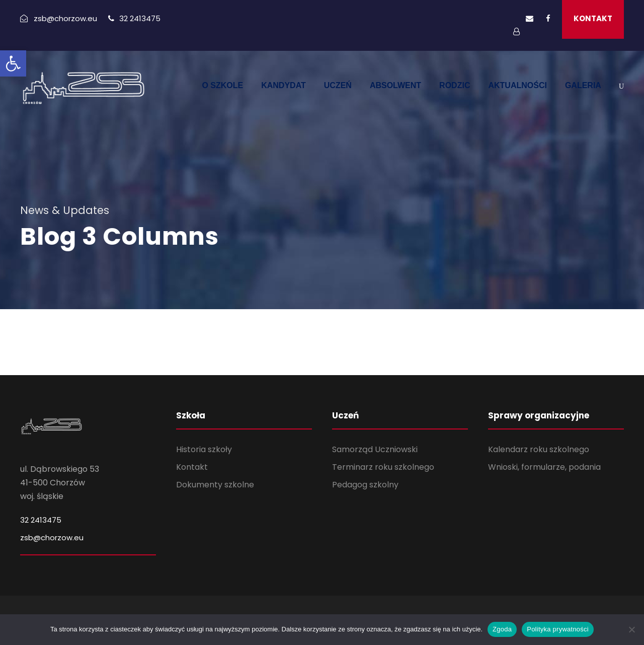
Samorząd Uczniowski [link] (375, 449)
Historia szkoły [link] (204, 449)
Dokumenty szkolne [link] (215, 485)
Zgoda (502, 629)
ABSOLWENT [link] (395, 85)
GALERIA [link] (583, 85)
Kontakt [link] (192, 467)
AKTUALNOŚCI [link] (517, 85)
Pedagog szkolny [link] (365, 485)
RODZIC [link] (455, 85)
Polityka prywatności (558, 629)
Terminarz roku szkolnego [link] (383, 467)
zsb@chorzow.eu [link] (52, 537)
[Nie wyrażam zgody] (631, 629)
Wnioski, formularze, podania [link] (544, 467)
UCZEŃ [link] (338, 85)
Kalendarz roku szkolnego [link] (539, 449)
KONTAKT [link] (593, 18)
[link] (13, 63)
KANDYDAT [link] (284, 85)
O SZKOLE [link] (222, 85)
